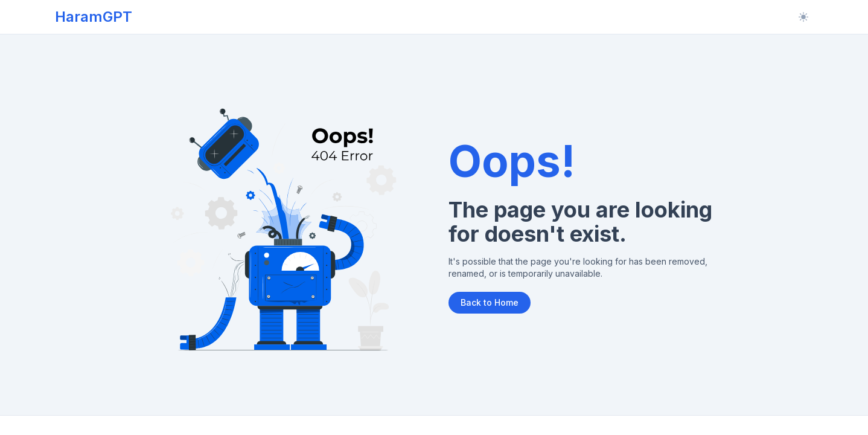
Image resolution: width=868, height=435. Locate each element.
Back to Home (490, 302)
